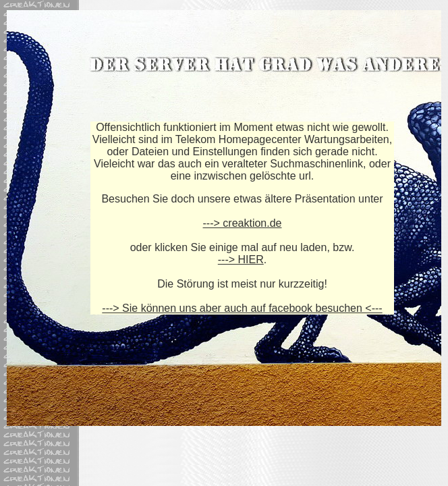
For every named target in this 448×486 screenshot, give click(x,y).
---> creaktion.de (243, 223)
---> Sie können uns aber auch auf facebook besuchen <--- (242, 308)
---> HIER (241, 260)
